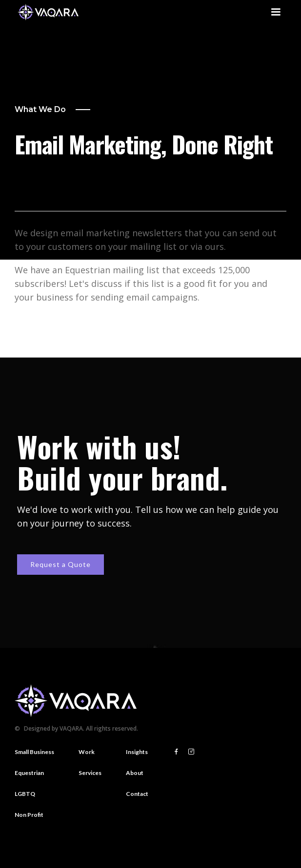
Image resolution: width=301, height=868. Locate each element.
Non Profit (29, 815)
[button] (276, 12)
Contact (137, 794)
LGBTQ (25, 794)
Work (87, 752)
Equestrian (29, 773)
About (135, 773)
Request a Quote (60, 564)
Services (90, 773)
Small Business (34, 752)
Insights (137, 752)
